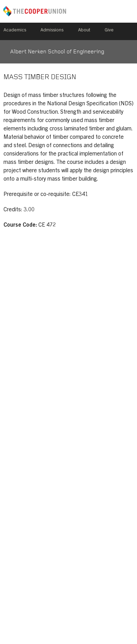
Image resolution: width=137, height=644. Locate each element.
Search (131, 31)
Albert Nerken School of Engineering (57, 52)
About (84, 31)
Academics (15, 31)
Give (109, 31)
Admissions (52, 31)
